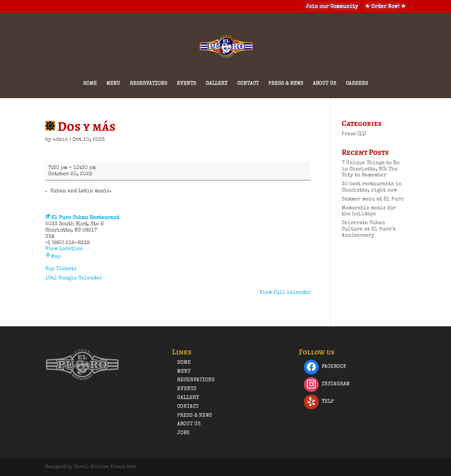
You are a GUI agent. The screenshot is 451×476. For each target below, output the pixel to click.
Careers (357, 84)
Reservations (148, 84)
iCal (51, 278)
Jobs (183, 433)
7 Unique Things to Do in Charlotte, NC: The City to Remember (371, 169)
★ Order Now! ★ (385, 7)
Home (90, 84)
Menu (113, 84)
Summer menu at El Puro (373, 199)
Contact (248, 84)
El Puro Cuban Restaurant (82, 218)
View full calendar (285, 293)
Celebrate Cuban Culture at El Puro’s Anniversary (369, 229)
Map (53, 257)
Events (186, 84)
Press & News (286, 84)
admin (60, 140)
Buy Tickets (61, 269)
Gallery (217, 84)
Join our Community (332, 7)
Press (349, 134)
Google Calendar (80, 278)
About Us (324, 84)
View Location (64, 249)
